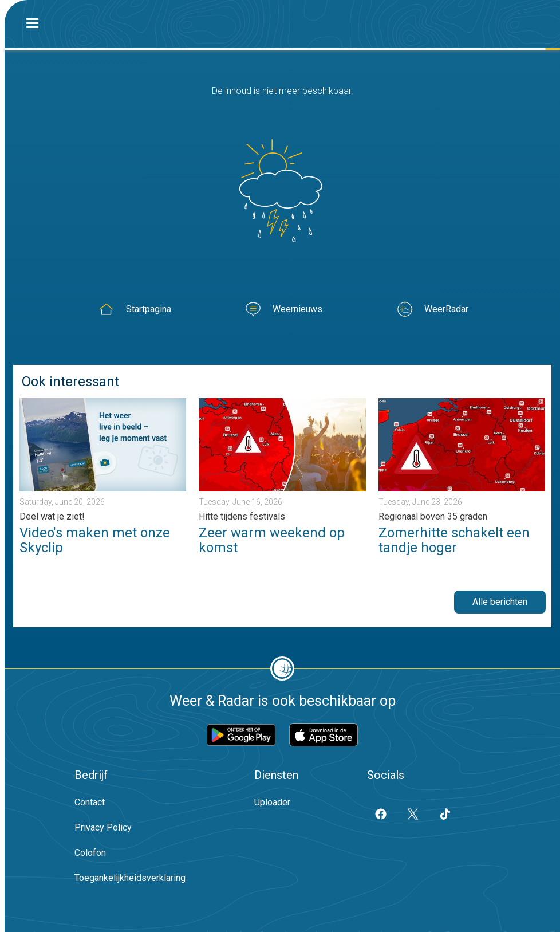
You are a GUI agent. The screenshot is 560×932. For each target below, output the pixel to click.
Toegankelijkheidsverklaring (130, 878)
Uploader (272, 802)
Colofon (90, 853)
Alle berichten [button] (500, 602)
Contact (90, 802)
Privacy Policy (103, 827)
